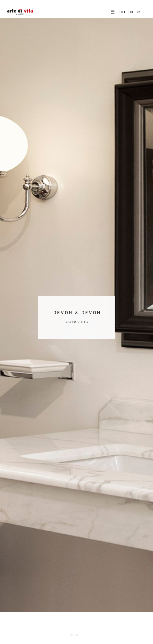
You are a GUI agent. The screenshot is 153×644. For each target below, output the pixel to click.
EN (130, 12)
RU (122, 12)
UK (138, 12)
